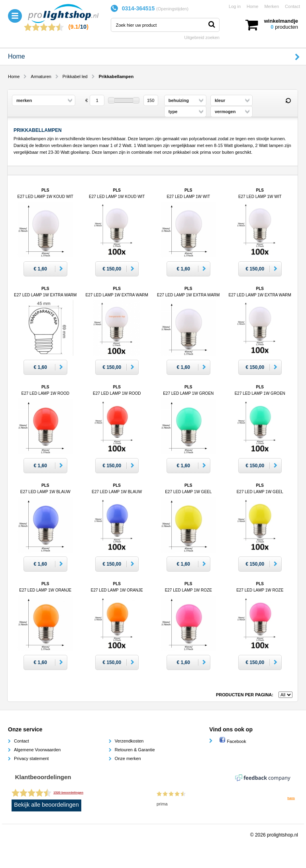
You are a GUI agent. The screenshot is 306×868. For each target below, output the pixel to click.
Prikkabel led (75, 76)
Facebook (232, 741)
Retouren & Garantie (135, 750)
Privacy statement (31, 758)
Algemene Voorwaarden (37, 750)
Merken (272, 6)
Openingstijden (172, 9)
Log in (235, 6)
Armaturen (41, 76)
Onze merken (128, 758)
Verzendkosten (129, 741)
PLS (45, 295)
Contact (292, 6)
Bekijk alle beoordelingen (46, 805)
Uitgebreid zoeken (202, 37)
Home (252, 6)
